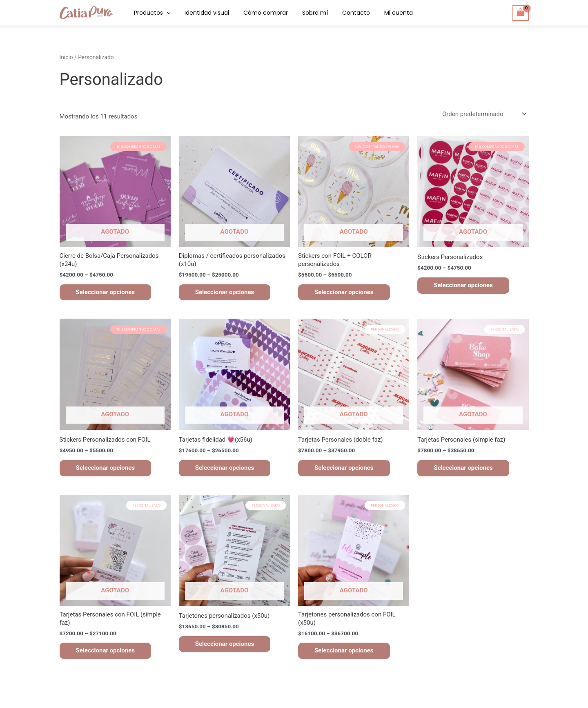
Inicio (66, 57)
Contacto (343, 13)
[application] (165, 13)
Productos (151, 13)
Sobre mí (305, 13)
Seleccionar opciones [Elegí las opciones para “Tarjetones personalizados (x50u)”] (225, 644)
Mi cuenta (383, 13)
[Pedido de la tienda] (484, 114)
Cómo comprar (259, 13)
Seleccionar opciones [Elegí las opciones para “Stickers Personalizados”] (463, 285)
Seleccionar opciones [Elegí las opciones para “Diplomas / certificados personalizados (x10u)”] (225, 292)
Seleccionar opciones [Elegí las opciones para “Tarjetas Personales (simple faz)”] (463, 468)
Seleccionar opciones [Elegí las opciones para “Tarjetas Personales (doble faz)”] (344, 468)
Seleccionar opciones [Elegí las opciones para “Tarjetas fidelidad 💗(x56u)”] (225, 468)
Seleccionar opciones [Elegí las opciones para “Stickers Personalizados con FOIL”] (106, 468)
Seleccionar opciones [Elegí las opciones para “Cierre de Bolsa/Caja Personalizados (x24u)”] (106, 292)
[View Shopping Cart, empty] (521, 13)
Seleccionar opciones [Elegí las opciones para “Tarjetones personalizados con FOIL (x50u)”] (344, 650)
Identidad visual (203, 13)
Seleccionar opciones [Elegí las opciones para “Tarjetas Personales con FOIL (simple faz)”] (106, 650)
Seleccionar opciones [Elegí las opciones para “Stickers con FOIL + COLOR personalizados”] (344, 292)
